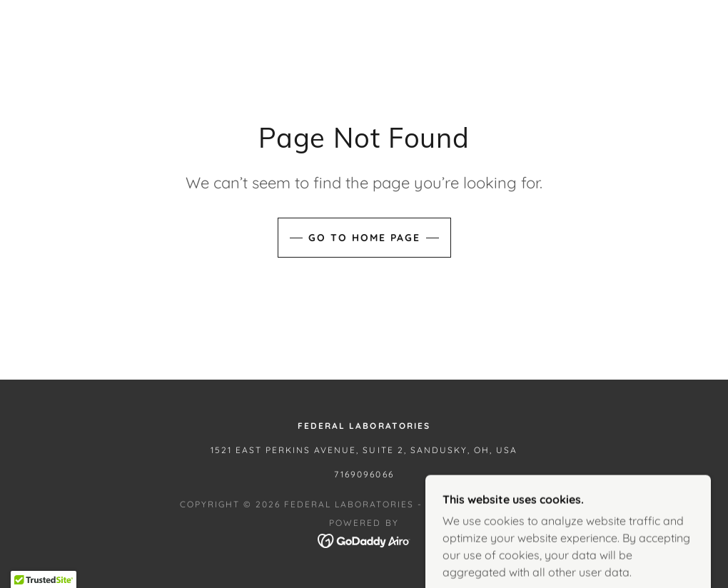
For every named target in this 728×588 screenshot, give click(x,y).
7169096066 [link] (364, 474)
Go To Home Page (364, 238)
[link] (364, 539)
